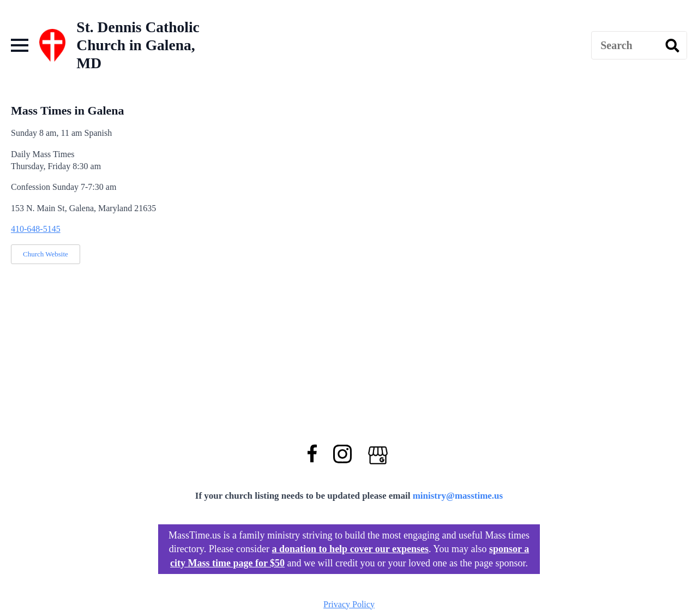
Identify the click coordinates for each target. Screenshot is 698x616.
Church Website (46, 254)
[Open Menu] (20, 45)
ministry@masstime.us (458, 496)
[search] (672, 46)
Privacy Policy (349, 604)
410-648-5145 (36, 229)
